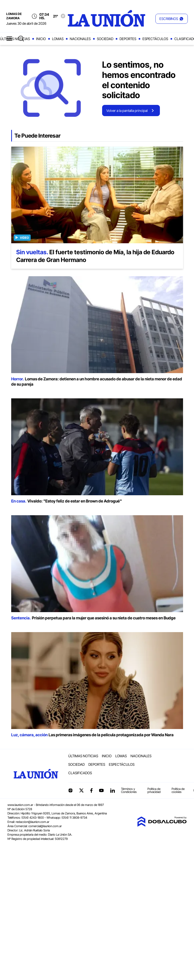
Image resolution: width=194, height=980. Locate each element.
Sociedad (105, 39)
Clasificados (80, 773)
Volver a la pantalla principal (127, 111)
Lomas (58, 39)
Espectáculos (155, 39)
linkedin (112, 790)
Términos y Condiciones (129, 790)
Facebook (91, 790)
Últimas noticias (83, 756)
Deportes (128, 39)
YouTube (101, 791)
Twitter (81, 790)
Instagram (70, 790)
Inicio (41, 39)
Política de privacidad (154, 790)
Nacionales (80, 39)
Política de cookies (178, 790)
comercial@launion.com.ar (45, 826)
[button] (172, 19)
